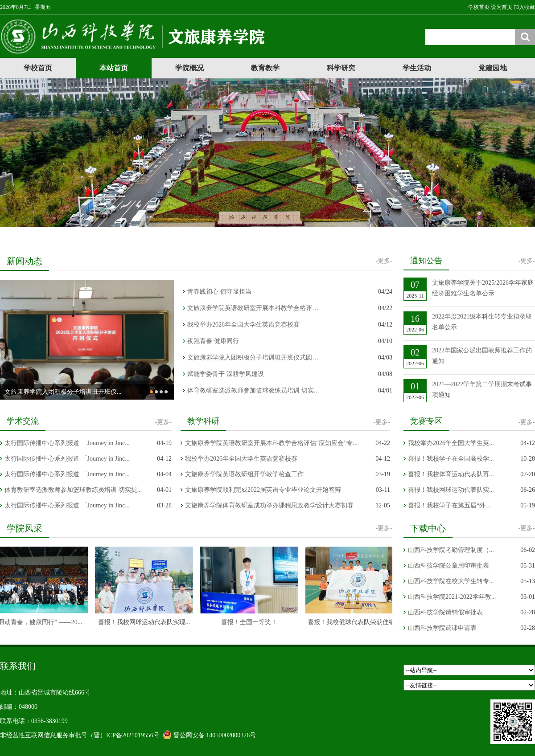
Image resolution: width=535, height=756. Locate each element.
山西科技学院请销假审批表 (445, 612)
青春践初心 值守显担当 (219, 292)
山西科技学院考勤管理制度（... (451, 550)
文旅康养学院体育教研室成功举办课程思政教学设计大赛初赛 (269, 505)
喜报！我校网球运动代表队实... (451, 490)
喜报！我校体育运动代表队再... (451, 474)
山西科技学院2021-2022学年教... (452, 597)
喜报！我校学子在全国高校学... (451, 459)
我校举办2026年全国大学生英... (451, 443)
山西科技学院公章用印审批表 (449, 566)
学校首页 (38, 68)
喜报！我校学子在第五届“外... (449, 505)
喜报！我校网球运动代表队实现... (147, 622)
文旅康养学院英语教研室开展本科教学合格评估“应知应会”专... (254, 308)
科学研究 (341, 68)
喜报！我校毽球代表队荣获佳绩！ (357, 622)
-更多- (384, 261)
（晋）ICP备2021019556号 (123, 735)
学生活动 (417, 68)
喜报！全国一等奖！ (252, 622)
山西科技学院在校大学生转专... (451, 581)
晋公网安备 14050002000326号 (215, 735)
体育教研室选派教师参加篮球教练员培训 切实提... (73, 490)
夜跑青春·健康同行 (213, 341)
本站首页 (114, 68)
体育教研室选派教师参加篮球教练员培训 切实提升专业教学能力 (254, 390)
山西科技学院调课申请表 (442, 628)
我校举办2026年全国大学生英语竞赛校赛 (243, 325)
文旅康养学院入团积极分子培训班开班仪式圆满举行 (254, 358)
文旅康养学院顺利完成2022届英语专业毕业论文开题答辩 (263, 490)
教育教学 (265, 68)
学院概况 (189, 68)
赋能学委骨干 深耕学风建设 (226, 374)
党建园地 (493, 68)
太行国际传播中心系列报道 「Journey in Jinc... (67, 443)
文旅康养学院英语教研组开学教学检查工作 (244, 474)
